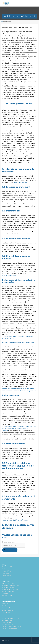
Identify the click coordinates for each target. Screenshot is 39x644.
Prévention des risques (10, 585)
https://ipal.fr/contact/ (10, 276)
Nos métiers (6, 571)
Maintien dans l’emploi (10, 590)
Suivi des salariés (8, 587)
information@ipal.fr (21, 182)
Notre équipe (7, 569)
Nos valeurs (6, 573)
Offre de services (8, 583)
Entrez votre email (9, 542)
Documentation (8, 610)
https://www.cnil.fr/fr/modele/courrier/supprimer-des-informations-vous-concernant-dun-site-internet (19, 429)
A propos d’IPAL (8, 567)
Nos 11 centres (7, 606)
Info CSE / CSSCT (8, 594)
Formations (6, 612)
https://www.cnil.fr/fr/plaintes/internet (15, 520)
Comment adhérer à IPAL (11, 618)
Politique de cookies (9, 629)
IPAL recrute (7, 622)
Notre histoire (7, 575)
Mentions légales (8, 624)
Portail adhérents (8, 620)
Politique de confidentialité (12, 627)
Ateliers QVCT (7, 596)
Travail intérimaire (8, 591)
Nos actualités (7, 608)
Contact (5, 604)
